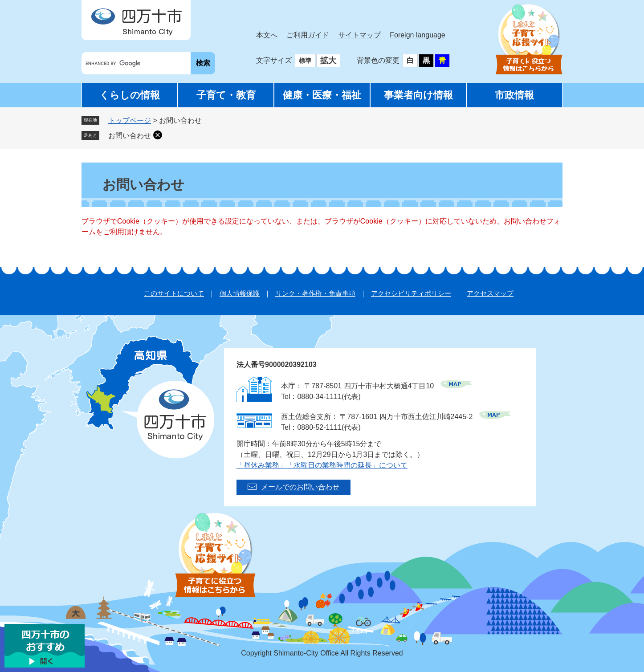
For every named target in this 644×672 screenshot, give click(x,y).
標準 (305, 61)
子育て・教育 (226, 95)
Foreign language (418, 35)
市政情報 (514, 95)
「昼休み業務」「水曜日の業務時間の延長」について (322, 465)
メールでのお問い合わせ (300, 487)
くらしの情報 (130, 95)
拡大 (328, 61)
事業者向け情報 (418, 95)
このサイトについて (174, 293)
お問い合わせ (130, 136)
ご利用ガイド (308, 35)
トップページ (130, 120)
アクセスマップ (490, 293)
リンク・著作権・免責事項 (315, 293)
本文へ (267, 35)
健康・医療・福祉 (322, 95)
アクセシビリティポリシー (411, 293)
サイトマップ (359, 35)
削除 (158, 135)
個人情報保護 (240, 293)
